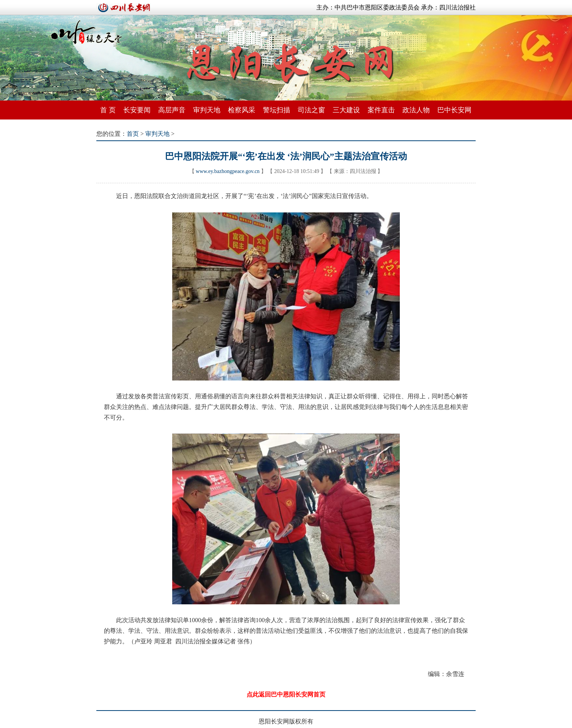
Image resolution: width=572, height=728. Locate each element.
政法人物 (416, 110)
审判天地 (207, 110)
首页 (133, 134)
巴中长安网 (454, 110)
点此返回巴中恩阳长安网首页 (286, 694)
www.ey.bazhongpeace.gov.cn (228, 171)
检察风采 (242, 110)
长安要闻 (137, 110)
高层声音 (172, 110)
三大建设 (346, 110)
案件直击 (381, 110)
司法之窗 (311, 110)
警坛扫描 (277, 110)
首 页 (108, 110)
